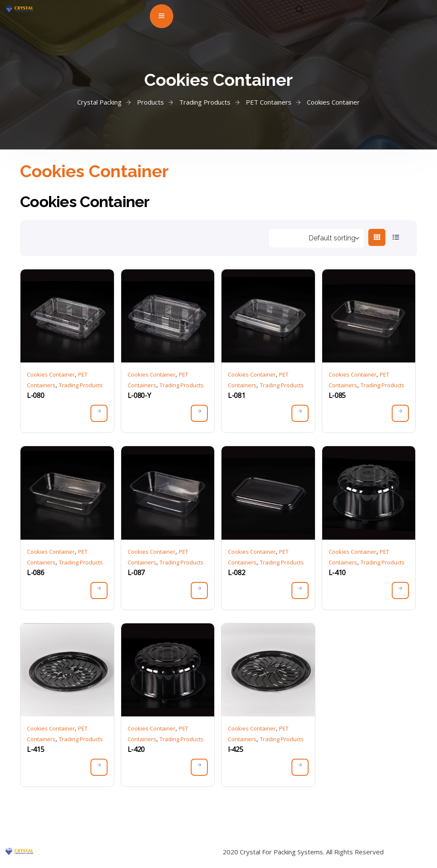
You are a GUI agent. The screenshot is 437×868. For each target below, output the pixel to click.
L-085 (337, 395)
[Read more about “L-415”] (99, 767)
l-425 (235, 749)
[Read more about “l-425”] (300, 767)
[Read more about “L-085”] (400, 413)
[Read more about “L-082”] (300, 590)
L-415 (35, 749)
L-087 (136, 573)
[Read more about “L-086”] (99, 590)
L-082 (236, 573)
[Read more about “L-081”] (300, 413)
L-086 (35, 573)
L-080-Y (139, 395)
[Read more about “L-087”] (199, 590)
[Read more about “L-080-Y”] (199, 413)
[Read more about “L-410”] (400, 590)
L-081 (236, 395)
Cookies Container (51, 374)
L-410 (337, 573)
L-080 (35, 395)
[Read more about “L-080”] (99, 413)
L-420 (136, 749)
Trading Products (81, 385)
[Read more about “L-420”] (199, 767)
